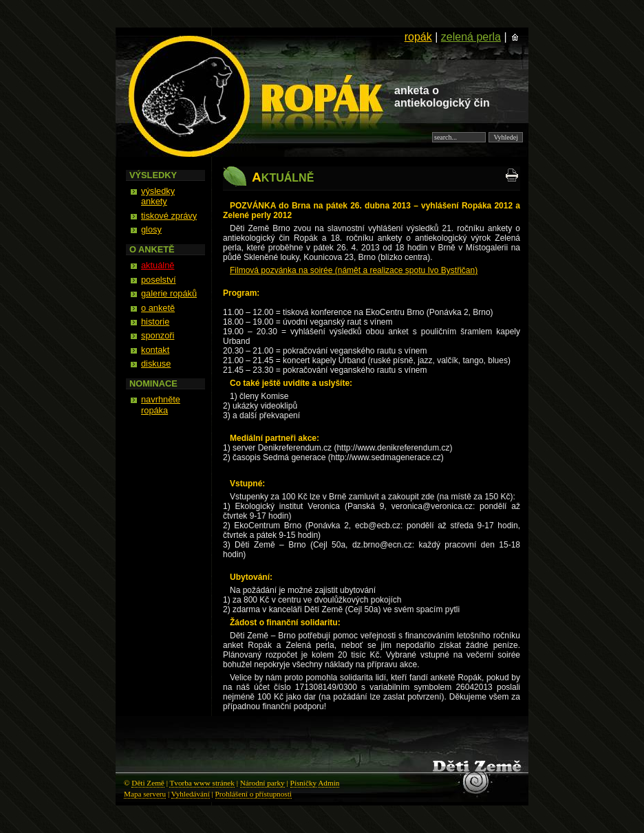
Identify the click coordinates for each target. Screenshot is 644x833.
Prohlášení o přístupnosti (254, 794)
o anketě (158, 308)
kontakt (155, 350)
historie (155, 322)
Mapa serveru (145, 794)
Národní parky (262, 783)
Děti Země (148, 783)
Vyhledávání (191, 794)
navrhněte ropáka (161, 404)
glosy (151, 229)
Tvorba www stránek (202, 783)
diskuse (156, 364)
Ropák (125, 31)
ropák (418, 37)
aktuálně (158, 265)
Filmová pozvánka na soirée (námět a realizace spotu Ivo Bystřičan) (354, 270)
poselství (159, 280)
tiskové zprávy (169, 216)
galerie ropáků (169, 293)
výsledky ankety (158, 196)
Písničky (304, 783)
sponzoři (158, 335)
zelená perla (471, 37)
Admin (329, 783)
